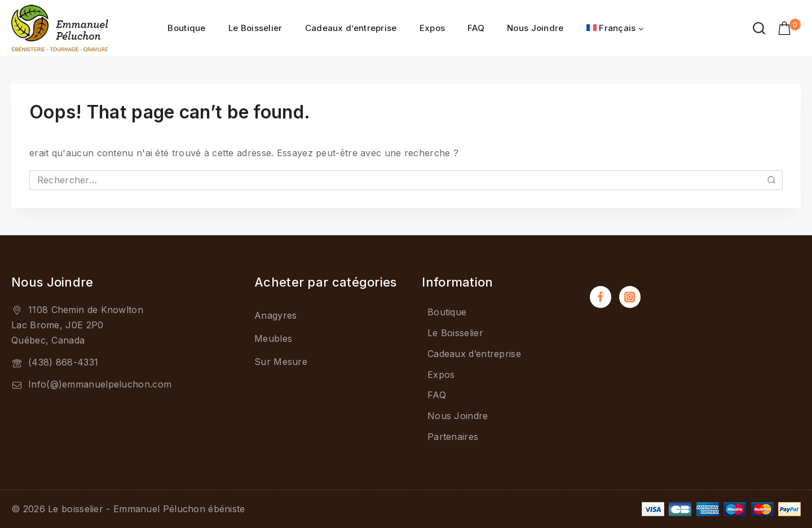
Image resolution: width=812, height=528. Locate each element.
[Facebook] (601, 297)
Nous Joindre (535, 28)
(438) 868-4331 (63, 362)
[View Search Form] (759, 28)
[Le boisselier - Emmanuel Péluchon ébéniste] (60, 28)
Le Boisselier (255, 28)
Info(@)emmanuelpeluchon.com (100, 384)
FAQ (476, 28)
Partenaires (453, 437)
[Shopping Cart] (789, 28)
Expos (433, 28)
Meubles (273, 338)
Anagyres (275, 315)
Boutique (186, 28)
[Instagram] (630, 297)
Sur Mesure (281, 362)
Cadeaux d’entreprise (351, 28)
